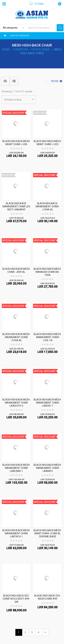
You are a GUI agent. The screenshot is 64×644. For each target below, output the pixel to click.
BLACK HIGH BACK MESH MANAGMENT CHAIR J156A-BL (16, 337)
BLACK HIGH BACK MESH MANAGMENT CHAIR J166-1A (47, 337)
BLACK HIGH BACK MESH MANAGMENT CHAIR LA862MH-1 (16, 468)
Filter (55, 81)
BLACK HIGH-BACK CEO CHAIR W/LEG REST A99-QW (16, 599)
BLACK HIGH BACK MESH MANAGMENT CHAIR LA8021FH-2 (16, 403)
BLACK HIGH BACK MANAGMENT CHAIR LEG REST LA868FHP (16, 206)
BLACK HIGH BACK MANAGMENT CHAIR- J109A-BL (48, 206)
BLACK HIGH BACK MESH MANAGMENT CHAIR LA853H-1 (47, 403)
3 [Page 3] (32, 632)
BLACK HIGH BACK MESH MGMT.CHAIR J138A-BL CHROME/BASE (47, 533)
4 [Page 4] (39, 632)
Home (6, 49)
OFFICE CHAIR (40, 49)
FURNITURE (21, 49)
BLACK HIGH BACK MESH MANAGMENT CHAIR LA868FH (47, 468)
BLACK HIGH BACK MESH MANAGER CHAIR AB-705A (47, 272)
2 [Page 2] (25, 632)
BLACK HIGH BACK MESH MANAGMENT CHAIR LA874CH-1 (16, 533)
